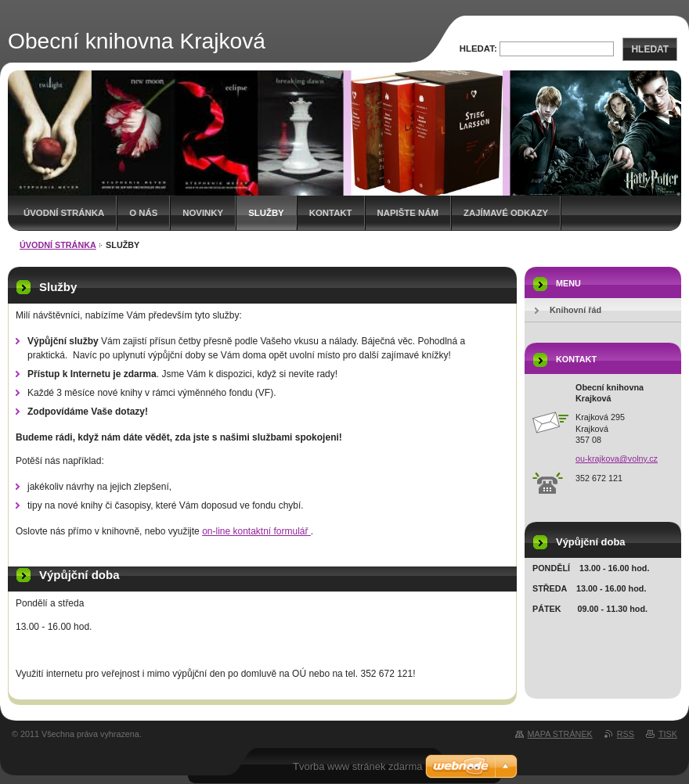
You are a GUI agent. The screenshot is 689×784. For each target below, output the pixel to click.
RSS (626, 734)
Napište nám (408, 213)
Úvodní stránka (64, 213)
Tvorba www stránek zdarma (357, 766)
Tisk (668, 734)
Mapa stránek (560, 734)
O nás (143, 213)
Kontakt (331, 213)
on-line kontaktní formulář (256, 531)
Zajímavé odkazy (506, 213)
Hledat (650, 49)
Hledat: (478, 49)
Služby (266, 213)
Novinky (203, 213)
